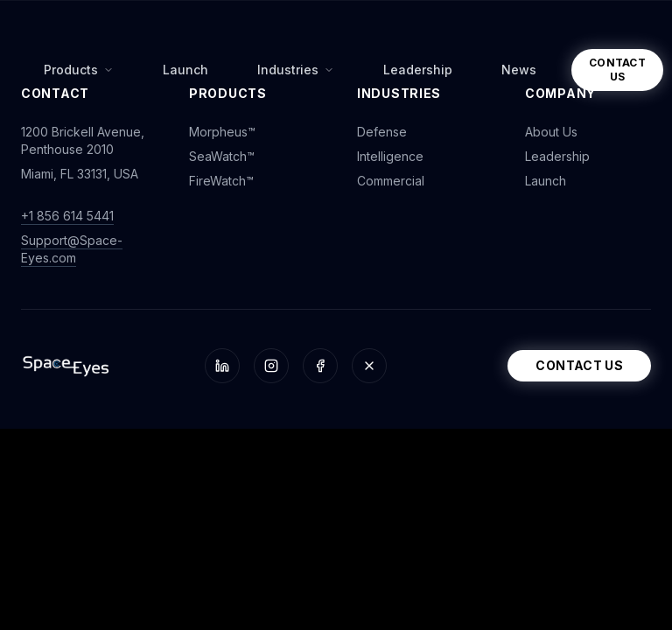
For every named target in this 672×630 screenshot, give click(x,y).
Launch (185, 70)
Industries (296, 70)
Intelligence (390, 156)
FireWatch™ (221, 181)
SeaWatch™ (222, 156)
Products (79, 70)
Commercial (391, 181)
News (519, 70)
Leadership (418, 70)
